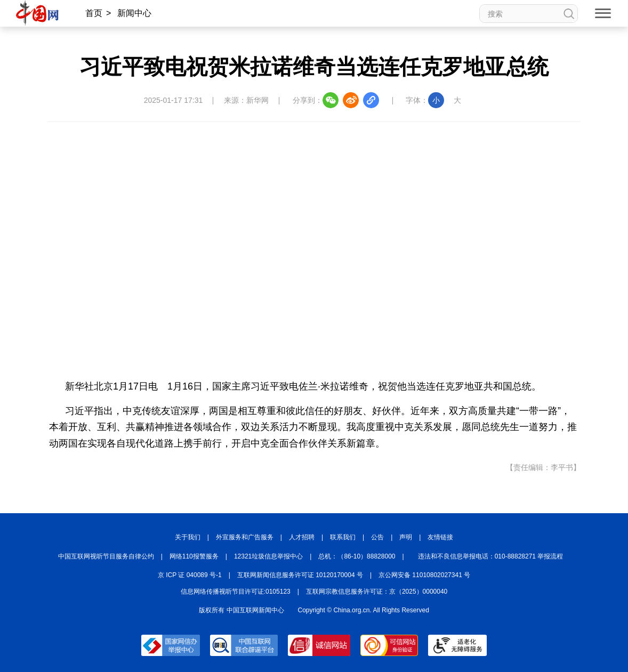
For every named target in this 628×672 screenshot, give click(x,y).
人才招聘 (302, 537)
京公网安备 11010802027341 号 (424, 575)
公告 (377, 537)
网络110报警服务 (194, 556)
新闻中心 (134, 13)
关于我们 (188, 537)
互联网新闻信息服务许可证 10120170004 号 (300, 575)
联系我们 (343, 537)
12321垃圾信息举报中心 (268, 556)
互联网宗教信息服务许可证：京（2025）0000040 (377, 592)
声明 (406, 537)
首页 (94, 13)
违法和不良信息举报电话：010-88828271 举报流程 (491, 556)
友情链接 (440, 537)
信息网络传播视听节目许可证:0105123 (236, 592)
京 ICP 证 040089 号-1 (190, 575)
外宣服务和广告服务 (245, 537)
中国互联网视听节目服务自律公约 (106, 556)
